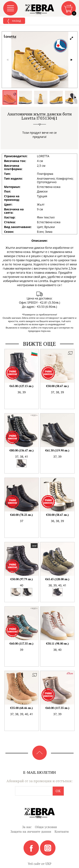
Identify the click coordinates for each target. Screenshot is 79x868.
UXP (48, 864)
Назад (14, 21)
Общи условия (46, 827)
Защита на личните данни (31, 831)
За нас (27, 827)
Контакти (62, 831)
